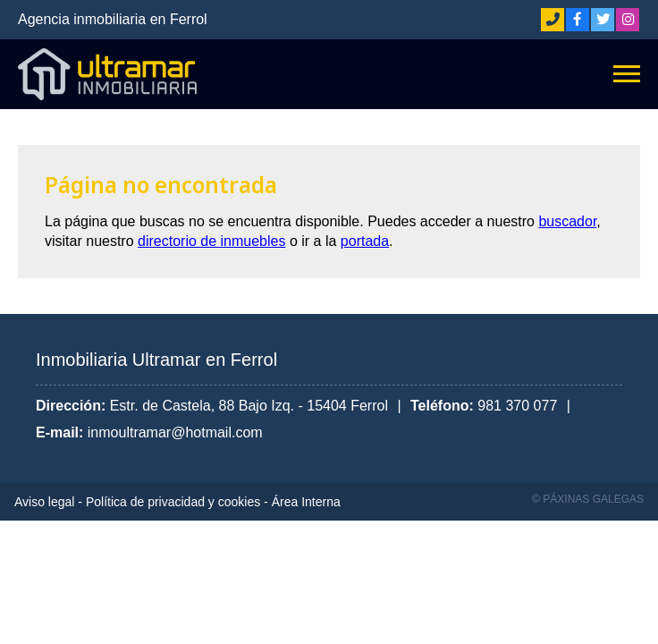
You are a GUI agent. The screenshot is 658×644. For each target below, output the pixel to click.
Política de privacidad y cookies (173, 502)
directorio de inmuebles (211, 241)
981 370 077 (517, 406)
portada (365, 241)
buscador (567, 221)
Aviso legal (44, 502)
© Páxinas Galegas (588, 499)
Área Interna (306, 502)
